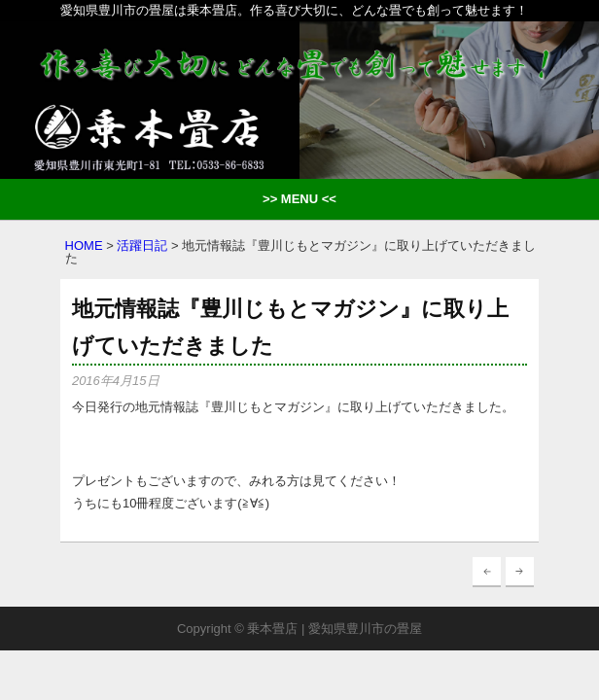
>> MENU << (299, 199)
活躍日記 (142, 245)
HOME (84, 245)
